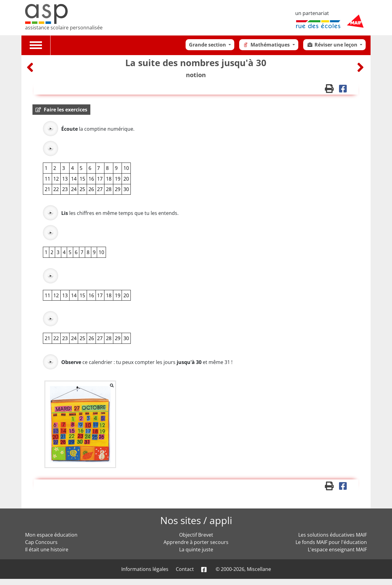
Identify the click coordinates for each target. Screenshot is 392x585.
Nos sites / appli (196, 520)
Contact (185, 569)
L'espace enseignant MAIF (337, 549)
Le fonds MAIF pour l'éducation (331, 542)
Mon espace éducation (51, 535)
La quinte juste (196, 549)
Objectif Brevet (196, 535)
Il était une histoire (47, 549)
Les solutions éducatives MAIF (333, 535)
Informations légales (145, 569)
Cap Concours (41, 542)
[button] (61, 110)
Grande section (208, 45)
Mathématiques (267, 45)
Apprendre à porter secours (196, 542)
